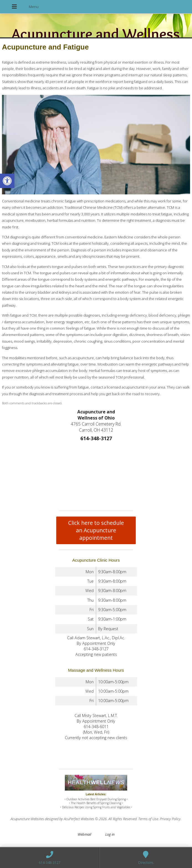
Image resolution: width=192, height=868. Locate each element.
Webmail (84, 834)
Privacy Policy (170, 819)
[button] (7, 181)
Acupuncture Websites (27, 819)
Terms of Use (148, 819)
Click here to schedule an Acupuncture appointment (96, 530)
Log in (110, 834)
